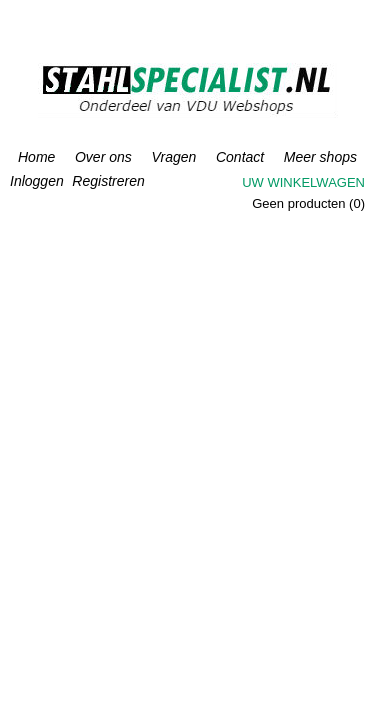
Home (36, 157)
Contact (240, 157)
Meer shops (320, 157)
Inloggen (37, 181)
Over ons (103, 157)
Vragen (173, 157)
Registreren (108, 181)
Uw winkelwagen (303, 182)
